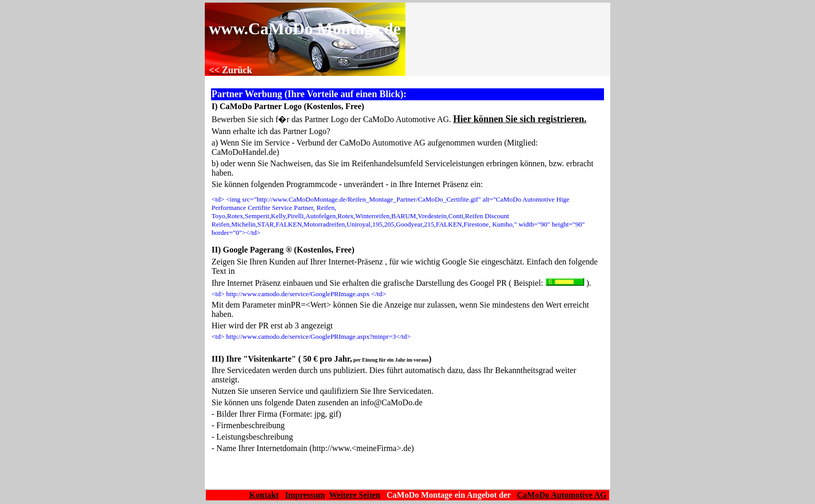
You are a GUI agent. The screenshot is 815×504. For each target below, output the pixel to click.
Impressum (305, 495)
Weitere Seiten (355, 495)
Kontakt (264, 495)
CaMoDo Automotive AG (562, 495)
